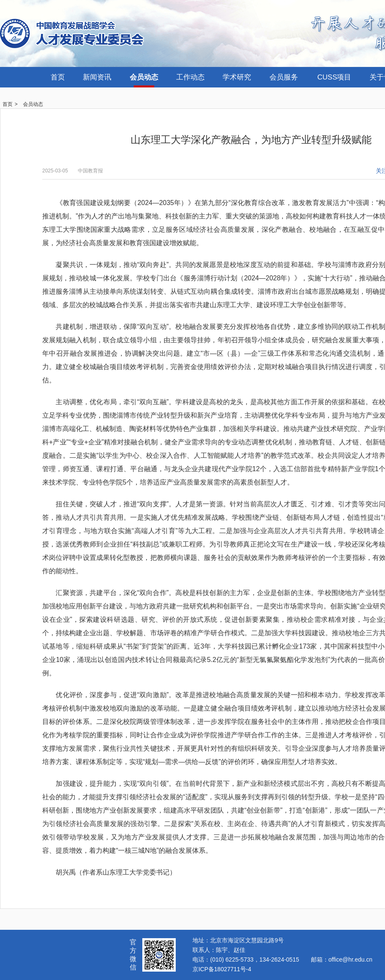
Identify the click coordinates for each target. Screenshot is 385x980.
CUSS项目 (334, 77)
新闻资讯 (97, 77)
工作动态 (190, 77)
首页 (58, 77)
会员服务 (284, 77)
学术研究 (237, 77)
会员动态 (144, 77)
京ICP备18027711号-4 (222, 969)
